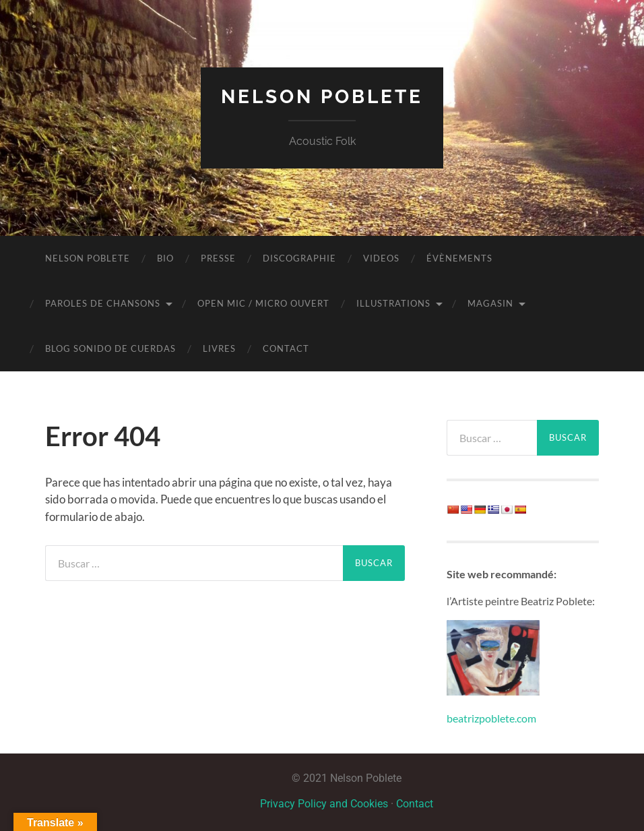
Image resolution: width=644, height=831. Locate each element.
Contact (286, 348)
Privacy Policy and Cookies (324, 804)
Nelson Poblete (322, 97)
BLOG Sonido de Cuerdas (110, 348)
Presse (218, 258)
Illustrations (393, 303)
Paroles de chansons (103, 303)
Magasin (490, 303)
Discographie (299, 258)
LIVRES (219, 348)
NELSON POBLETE (88, 258)
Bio (165, 258)
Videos (381, 258)
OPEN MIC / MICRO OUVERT (263, 303)
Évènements (459, 258)
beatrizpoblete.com (491, 718)
